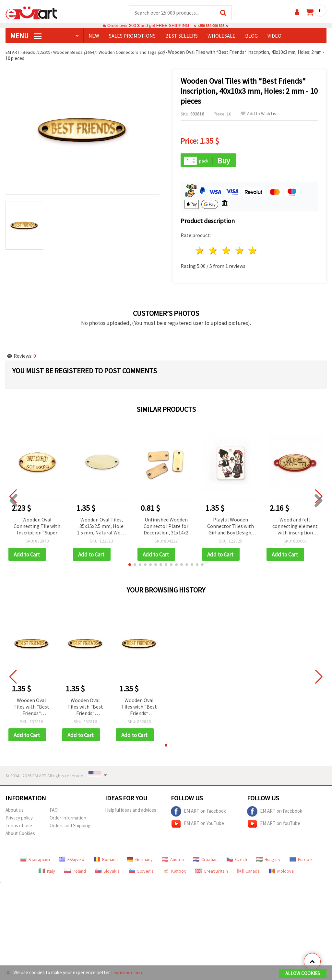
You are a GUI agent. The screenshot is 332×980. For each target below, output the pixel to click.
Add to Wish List (259, 114)
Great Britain (212, 873)
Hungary (268, 862)
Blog (251, 36)
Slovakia (107, 873)
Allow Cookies (303, 974)
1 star (200, 252)
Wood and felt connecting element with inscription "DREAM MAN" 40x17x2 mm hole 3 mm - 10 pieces (295, 527)
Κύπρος (174, 873)
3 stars (226, 252)
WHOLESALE (221, 36)
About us (15, 812)
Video (274, 36)
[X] (8, 973)
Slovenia (141, 873)
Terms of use (19, 828)
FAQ (54, 812)
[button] (130, 566)
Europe (301, 862)
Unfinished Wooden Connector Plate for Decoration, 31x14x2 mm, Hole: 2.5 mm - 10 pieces (166, 527)
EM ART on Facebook (198, 814)
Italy (47, 873)
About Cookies (20, 836)
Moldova (281, 873)
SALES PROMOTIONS (132, 36)
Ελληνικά (72, 862)
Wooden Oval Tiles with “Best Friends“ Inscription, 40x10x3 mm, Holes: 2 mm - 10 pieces (32, 709)
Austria (173, 862)
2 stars (213, 252)
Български (35, 862)
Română (106, 862)
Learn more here (129, 973)
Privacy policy (19, 820)
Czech (237, 862)
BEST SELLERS (182, 36)
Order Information (68, 820)
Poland (75, 873)
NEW (94, 36)
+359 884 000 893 (211, 26)
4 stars (240, 252)
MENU (26, 36)
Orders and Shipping (70, 828)
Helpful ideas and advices (131, 812)
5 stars (253, 252)
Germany (140, 862)
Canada (248, 873)
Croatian (205, 862)
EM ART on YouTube (197, 826)
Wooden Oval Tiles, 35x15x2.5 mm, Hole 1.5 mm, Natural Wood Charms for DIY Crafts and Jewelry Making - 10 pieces (101, 527)
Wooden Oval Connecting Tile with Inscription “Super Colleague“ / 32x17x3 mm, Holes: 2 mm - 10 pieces (37, 527)
